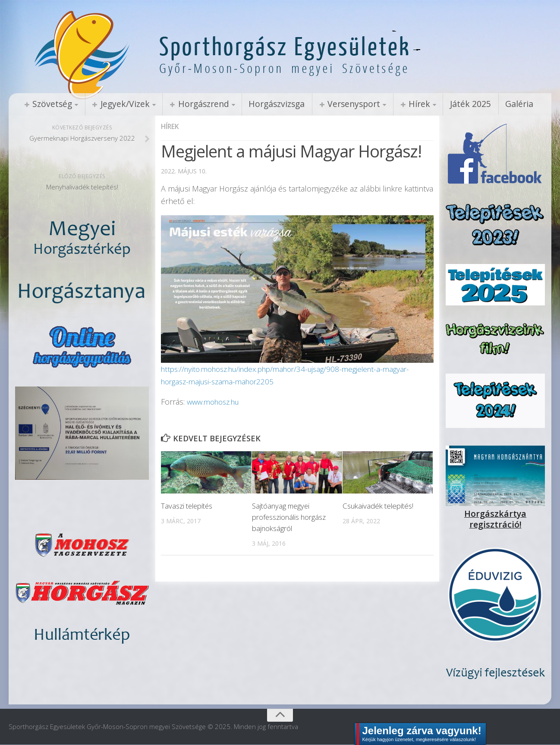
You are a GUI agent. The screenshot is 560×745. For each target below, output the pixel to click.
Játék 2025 (441, 104)
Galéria (486, 104)
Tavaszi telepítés (187, 507)
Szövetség (50, 104)
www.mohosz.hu (216, 402)
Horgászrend (191, 104)
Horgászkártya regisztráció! (495, 514)
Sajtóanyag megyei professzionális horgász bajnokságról (289, 518)
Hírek (394, 104)
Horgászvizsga (261, 104)
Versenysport (333, 104)
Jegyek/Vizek (118, 104)
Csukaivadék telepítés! (378, 507)
